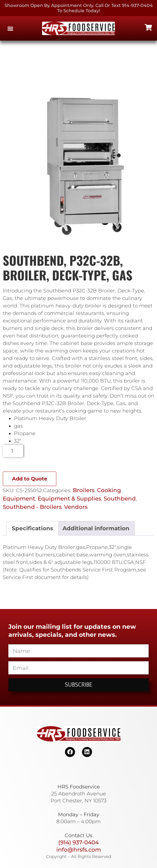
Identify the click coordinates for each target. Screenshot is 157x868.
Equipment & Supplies (69, 499)
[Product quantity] (13, 451)
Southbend (120, 499)
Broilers (84, 490)
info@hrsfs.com (79, 850)
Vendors (76, 507)
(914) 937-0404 (78, 842)
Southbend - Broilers (32, 507)
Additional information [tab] (96, 528)
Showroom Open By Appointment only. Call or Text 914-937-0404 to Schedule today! (79, 8)
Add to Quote (30, 479)
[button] (10, 29)
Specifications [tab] (32, 528)
